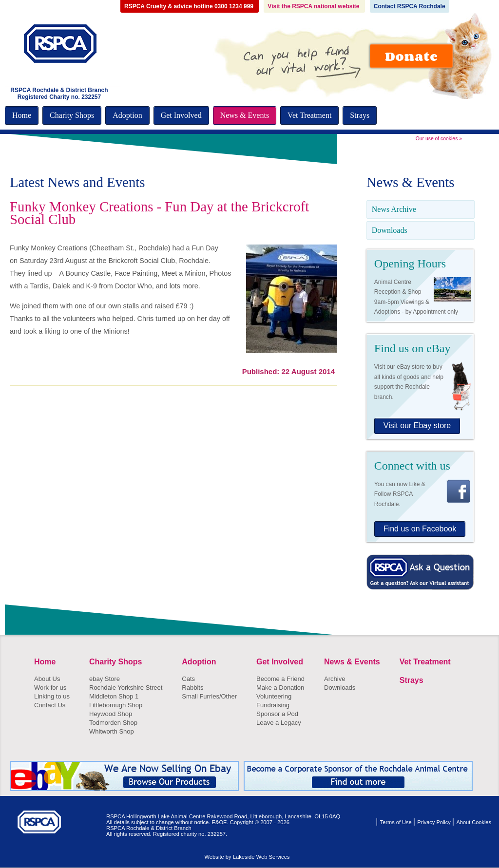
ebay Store (105, 679)
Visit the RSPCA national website (314, 6)
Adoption (127, 115)
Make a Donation (280, 688)
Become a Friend (280, 679)
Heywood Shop (111, 714)
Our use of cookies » (439, 139)
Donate (411, 56)
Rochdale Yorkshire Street (126, 688)
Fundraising (273, 705)
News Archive (394, 209)
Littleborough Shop (116, 705)
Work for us (50, 688)
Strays (360, 115)
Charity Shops (72, 115)
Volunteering (274, 696)
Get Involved (181, 115)
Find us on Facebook (420, 529)
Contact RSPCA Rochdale (410, 6)
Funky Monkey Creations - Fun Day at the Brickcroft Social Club (159, 213)
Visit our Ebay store (417, 425)
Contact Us (50, 705)
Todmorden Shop (113, 723)
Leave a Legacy (279, 723)
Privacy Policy (435, 822)
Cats (188, 679)
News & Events (245, 115)
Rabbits (192, 688)
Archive (335, 679)
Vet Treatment (309, 115)
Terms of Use (397, 822)
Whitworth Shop (112, 731)
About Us (47, 679)
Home (22, 115)
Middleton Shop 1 (114, 696)
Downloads (390, 230)
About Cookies (474, 822)
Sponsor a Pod (277, 714)
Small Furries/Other (209, 696)
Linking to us (52, 696)
